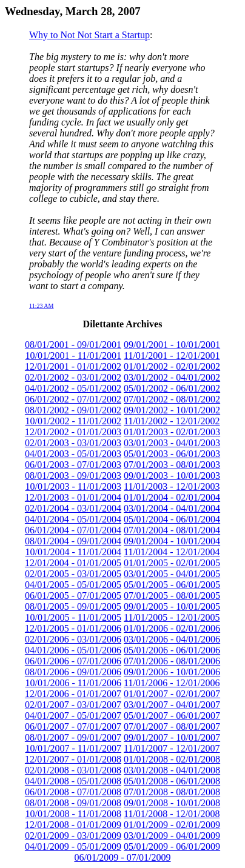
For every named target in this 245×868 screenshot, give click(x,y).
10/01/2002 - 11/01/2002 (73, 421)
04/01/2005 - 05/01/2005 (73, 585)
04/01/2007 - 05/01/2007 (73, 716)
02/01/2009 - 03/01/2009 (73, 836)
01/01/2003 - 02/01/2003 (172, 432)
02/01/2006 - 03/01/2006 (73, 639)
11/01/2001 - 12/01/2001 (172, 356)
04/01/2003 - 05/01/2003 (73, 454)
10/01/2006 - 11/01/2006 (73, 683)
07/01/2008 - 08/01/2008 (172, 792)
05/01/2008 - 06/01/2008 (172, 781)
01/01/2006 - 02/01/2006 (172, 628)
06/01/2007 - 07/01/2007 (73, 726)
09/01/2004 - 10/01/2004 (172, 541)
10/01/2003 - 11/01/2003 (73, 486)
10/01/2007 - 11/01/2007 (73, 748)
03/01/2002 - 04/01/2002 (172, 377)
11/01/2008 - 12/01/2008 (172, 814)
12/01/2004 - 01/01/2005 (73, 563)
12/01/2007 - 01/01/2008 (73, 759)
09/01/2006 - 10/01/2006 (172, 672)
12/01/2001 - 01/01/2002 (73, 366)
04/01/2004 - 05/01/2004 (73, 519)
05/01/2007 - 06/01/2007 (172, 716)
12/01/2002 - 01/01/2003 (73, 432)
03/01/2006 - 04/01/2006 (172, 639)
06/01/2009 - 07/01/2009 (122, 857)
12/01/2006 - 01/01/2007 (73, 694)
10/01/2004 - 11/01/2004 (73, 552)
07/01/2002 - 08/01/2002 (172, 399)
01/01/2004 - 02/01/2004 (172, 497)
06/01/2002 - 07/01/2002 (73, 399)
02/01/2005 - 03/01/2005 (73, 574)
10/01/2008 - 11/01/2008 (73, 814)
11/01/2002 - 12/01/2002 (172, 421)
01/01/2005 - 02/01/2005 (172, 563)
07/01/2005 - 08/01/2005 (172, 596)
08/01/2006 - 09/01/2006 (73, 672)
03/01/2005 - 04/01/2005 (172, 574)
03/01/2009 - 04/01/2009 (172, 836)
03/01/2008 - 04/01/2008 (172, 770)
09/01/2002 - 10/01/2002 (172, 410)
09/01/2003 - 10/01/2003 (172, 476)
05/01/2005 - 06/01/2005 (172, 585)
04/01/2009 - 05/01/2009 (73, 846)
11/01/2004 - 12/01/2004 (172, 552)
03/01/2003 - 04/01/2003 (172, 443)
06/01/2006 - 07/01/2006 (73, 661)
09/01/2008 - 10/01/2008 (172, 803)
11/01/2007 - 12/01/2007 (172, 748)
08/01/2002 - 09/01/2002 (73, 410)
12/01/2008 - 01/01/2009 (73, 825)
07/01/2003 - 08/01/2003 (172, 465)
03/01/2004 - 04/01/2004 (172, 508)
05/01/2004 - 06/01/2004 (172, 519)
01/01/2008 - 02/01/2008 (172, 759)
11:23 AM (41, 306)
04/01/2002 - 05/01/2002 (73, 388)
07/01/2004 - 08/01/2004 (172, 530)
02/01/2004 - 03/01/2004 (73, 508)
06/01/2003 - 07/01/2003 (73, 465)
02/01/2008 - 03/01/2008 (73, 770)
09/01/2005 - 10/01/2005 (172, 606)
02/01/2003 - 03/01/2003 (73, 443)
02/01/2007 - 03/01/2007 (73, 705)
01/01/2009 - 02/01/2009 (172, 825)
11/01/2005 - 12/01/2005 (172, 617)
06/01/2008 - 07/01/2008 (73, 792)
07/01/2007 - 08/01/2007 (172, 726)
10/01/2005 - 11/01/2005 (73, 617)
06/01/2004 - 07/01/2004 (73, 530)
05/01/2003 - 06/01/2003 (172, 454)
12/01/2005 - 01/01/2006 (73, 628)
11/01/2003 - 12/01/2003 (172, 486)
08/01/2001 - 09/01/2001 (73, 345)
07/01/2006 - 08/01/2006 (172, 661)
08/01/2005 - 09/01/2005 (73, 606)
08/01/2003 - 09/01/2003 (73, 476)
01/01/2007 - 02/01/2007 (172, 694)
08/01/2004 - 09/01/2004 (73, 541)
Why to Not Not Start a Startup (89, 35)
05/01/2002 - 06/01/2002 (172, 388)
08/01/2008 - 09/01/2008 (73, 803)
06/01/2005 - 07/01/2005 (73, 596)
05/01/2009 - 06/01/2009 (172, 846)
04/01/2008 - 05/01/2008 (73, 781)
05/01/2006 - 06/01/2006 (172, 650)
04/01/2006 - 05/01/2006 (73, 650)
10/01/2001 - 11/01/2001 (73, 356)
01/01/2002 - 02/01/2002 (172, 366)
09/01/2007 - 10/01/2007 (172, 737)
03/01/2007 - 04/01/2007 (172, 705)
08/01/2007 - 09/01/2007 (73, 737)
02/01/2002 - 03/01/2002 (73, 377)
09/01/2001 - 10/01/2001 (172, 345)
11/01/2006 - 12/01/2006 (172, 683)
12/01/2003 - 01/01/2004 (73, 497)
